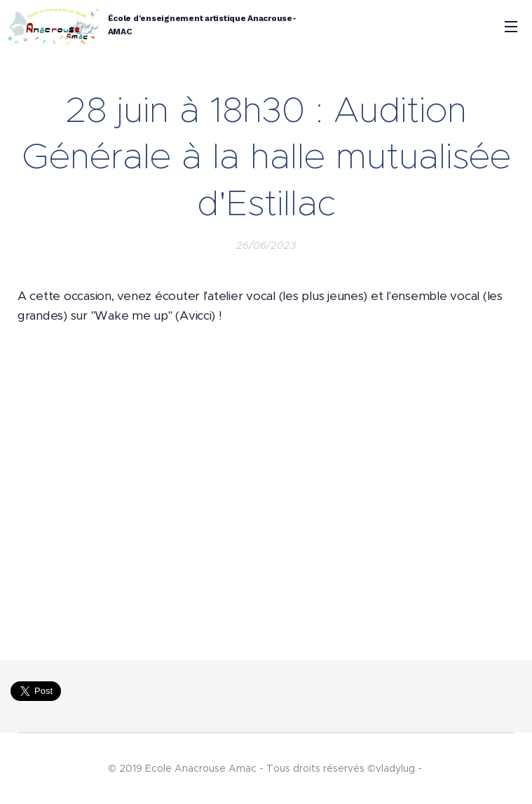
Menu (511, 27)
